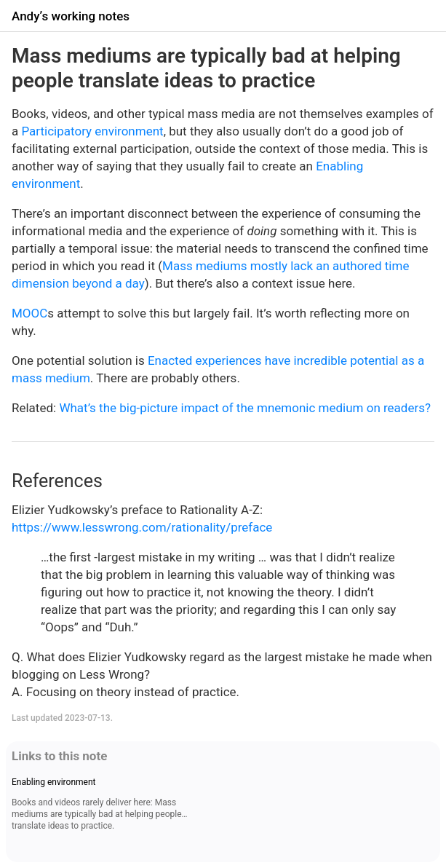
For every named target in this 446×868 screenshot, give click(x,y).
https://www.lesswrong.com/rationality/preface (142, 527)
